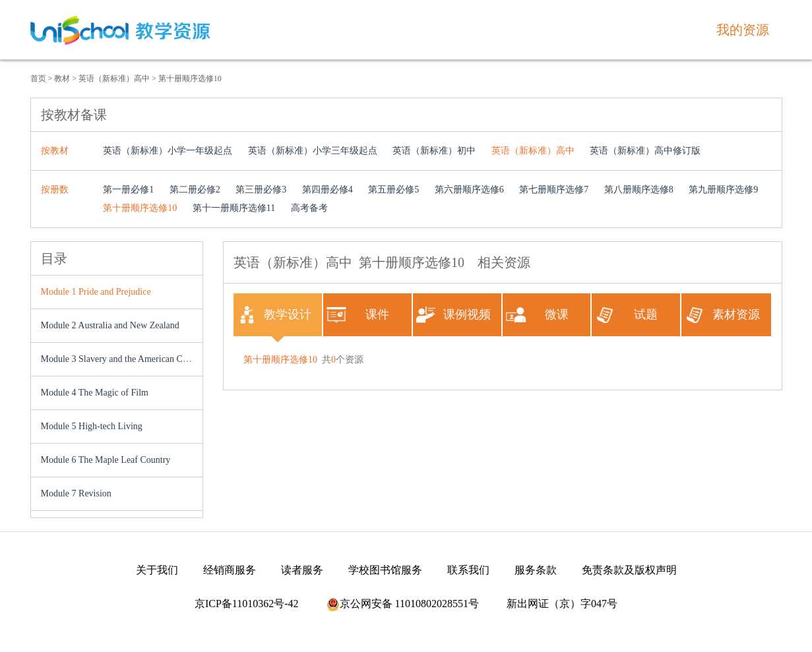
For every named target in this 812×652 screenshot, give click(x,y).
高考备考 (309, 208)
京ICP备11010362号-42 (247, 604)
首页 (38, 78)
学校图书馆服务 (385, 570)
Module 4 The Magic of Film (95, 393)
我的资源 (743, 30)
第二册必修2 (195, 190)
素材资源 (722, 315)
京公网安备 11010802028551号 (403, 604)
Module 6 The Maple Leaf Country (106, 460)
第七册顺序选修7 (554, 190)
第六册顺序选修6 (469, 190)
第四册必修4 (328, 190)
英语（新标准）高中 (114, 78)
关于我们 (157, 570)
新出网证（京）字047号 (562, 604)
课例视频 (453, 315)
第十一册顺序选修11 (234, 208)
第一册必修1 (128, 190)
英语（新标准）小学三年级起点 (313, 151)
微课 (537, 315)
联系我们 (468, 570)
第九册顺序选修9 (723, 190)
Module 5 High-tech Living (92, 426)
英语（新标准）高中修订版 (645, 151)
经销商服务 (230, 570)
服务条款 (536, 570)
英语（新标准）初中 (434, 151)
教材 (62, 78)
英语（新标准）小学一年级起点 (168, 151)
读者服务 (302, 570)
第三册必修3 (261, 190)
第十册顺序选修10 (190, 78)
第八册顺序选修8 (639, 190)
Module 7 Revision (76, 493)
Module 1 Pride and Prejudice (96, 292)
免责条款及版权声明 (629, 570)
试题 (626, 315)
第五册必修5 (393, 190)
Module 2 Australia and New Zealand (110, 325)
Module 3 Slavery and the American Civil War (127, 359)
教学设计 (274, 315)
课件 (358, 315)
